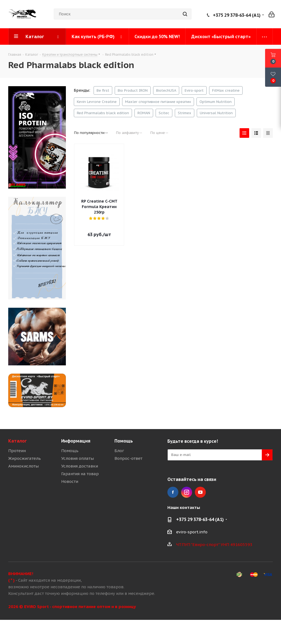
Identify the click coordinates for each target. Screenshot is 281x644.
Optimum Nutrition (216, 102)
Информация (76, 441)
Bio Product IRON (133, 90)
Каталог (17, 441)
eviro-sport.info (192, 532)
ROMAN (144, 113)
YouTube (200, 492)
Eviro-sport (194, 90)
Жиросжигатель (25, 458)
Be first (103, 90)
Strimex (185, 113)
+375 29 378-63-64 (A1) (237, 15)
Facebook (173, 492)
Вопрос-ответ (128, 458)
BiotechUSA (166, 90)
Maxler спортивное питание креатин (158, 102)
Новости (70, 481)
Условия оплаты (78, 458)
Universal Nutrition (216, 113)
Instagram (187, 492)
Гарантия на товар (80, 474)
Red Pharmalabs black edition (103, 113)
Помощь (70, 451)
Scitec (164, 113)
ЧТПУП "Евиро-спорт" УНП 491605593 (214, 544)
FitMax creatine (226, 90)
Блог (119, 451)
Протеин (17, 451)
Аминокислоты (23, 466)
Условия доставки (80, 466)
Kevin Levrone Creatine (97, 102)
